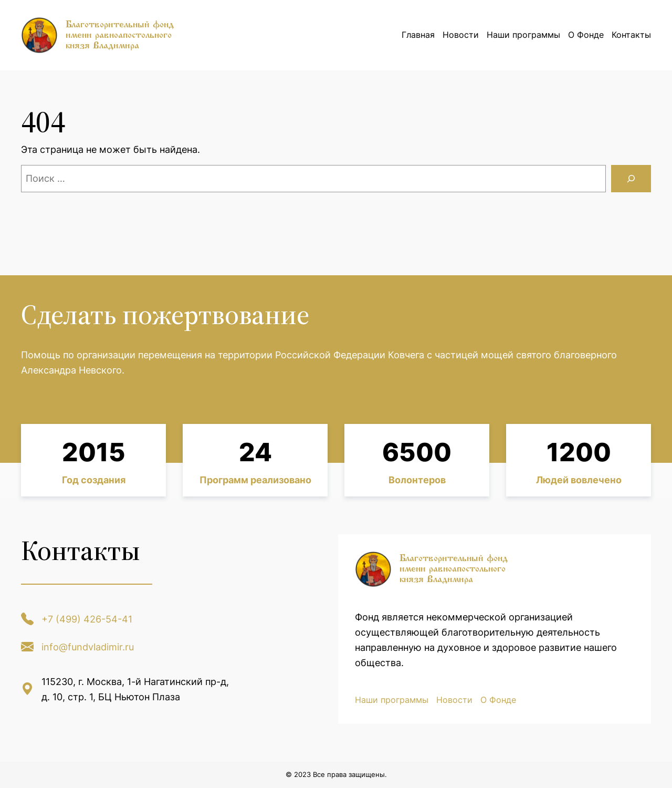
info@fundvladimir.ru (88, 647)
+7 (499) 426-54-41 (87, 619)
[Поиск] (631, 179)
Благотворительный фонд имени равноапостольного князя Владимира (120, 35)
